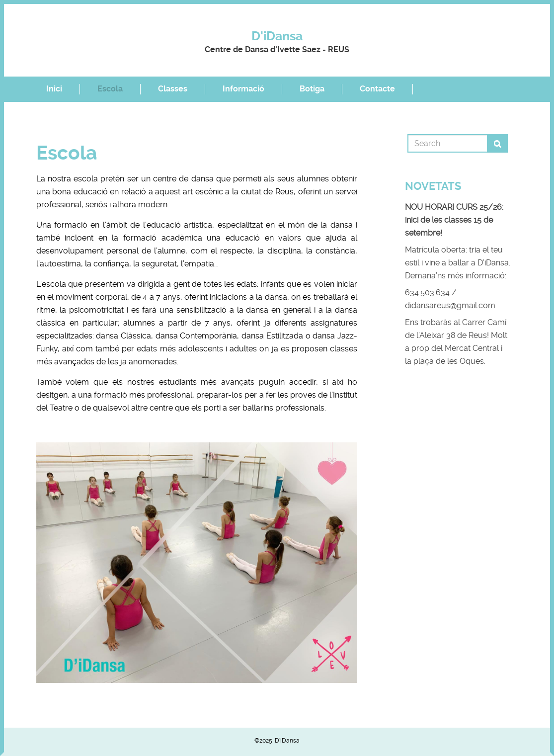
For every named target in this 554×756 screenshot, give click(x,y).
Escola (110, 89)
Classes (173, 89)
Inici (54, 89)
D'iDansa (277, 36)
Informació (243, 89)
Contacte (377, 89)
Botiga (312, 89)
